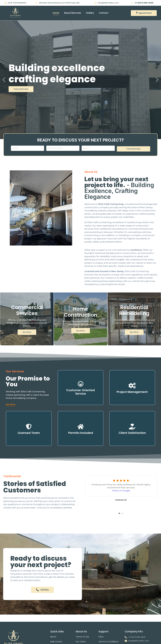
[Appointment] (144, 13)
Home (56, 13)
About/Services (73, 13)
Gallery (90, 13)
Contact (104, 13)
